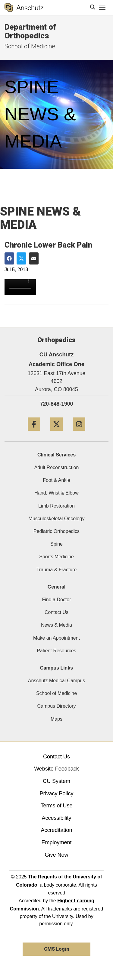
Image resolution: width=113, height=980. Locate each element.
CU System (56, 781)
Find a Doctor (56, 600)
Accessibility (56, 818)
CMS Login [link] (56, 949)
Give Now (56, 855)
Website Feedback (56, 769)
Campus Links (56, 668)
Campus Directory (56, 706)
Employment (56, 842)
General (57, 587)
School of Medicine (56, 693)
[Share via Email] (34, 258)
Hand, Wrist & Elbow (56, 493)
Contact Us (56, 612)
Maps (56, 719)
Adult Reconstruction (57, 467)
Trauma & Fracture (57, 570)
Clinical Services (56, 455)
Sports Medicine (56, 557)
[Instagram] (79, 433)
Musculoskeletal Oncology (57, 519)
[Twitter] (56, 433)
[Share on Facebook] (9, 258)
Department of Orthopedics (30, 31)
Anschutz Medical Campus (56, 681)
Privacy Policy (56, 793)
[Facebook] (34, 433)
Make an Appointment (56, 638)
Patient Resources (56, 651)
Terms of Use (56, 806)
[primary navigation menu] (102, 8)
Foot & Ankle (56, 480)
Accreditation (56, 830)
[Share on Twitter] (21, 258)
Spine (56, 544)
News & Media (56, 625)
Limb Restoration (56, 506)
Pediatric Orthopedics (56, 531)
